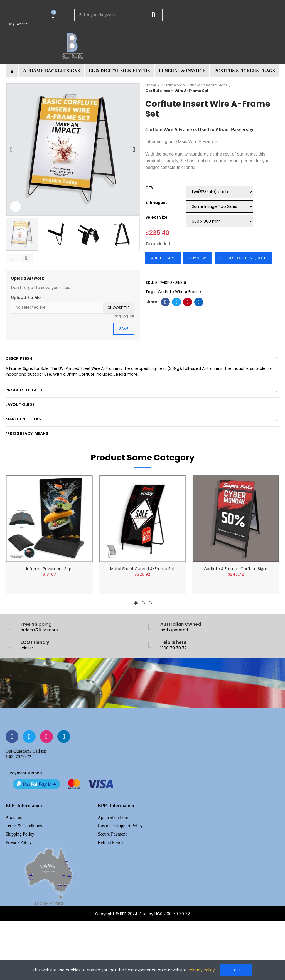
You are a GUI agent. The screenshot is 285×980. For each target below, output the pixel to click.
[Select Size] (220, 221)
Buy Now (198, 258)
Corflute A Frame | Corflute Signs (236, 575)
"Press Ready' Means (27, 433)
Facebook (165, 302)
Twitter (177, 302)
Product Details (24, 390)
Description (19, 358)
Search (154, 15)
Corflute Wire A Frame (169, 130)
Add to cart (163, 258)
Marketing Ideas (23, 419)
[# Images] (220, 206)
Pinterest (188, 302)
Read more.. (128, 374)
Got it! (236, 970)
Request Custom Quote (243, 258)
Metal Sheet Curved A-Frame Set (142, 575)
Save (124, 329)
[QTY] (220, 192)
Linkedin (199, 302)
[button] (51, 71)
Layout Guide (20, 405)
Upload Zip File (26, 298)
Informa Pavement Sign (49, 573)
